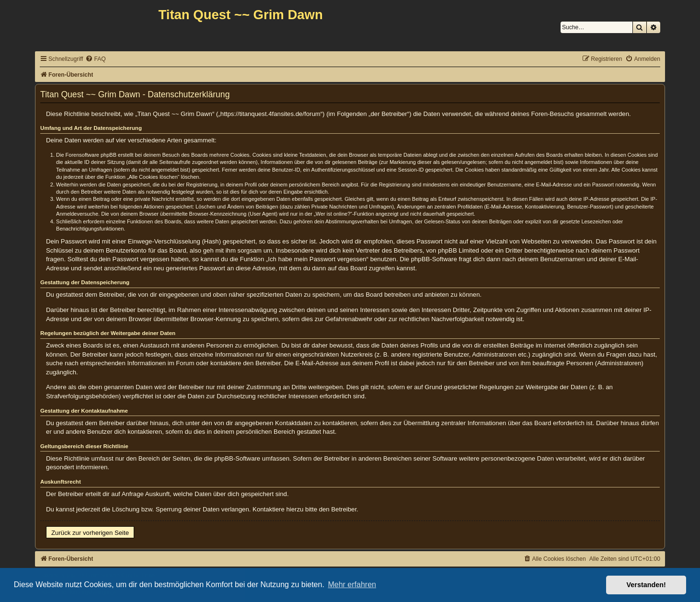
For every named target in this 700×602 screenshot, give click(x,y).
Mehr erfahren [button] (352, 585)
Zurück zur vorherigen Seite (90, 533)
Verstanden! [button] (646, 585)
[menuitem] (95, 59)
